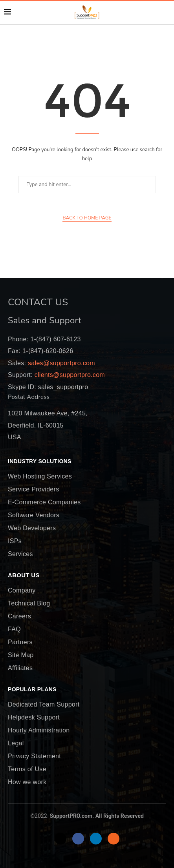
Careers (19, 616)
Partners (20, 642)
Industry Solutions (40, 462)
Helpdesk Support (34, 718)
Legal (16, 743)
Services (20, 554)
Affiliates (20, 668)
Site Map (21, 655)
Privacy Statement (34, 756)
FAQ (14, 629)
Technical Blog (29, 603)
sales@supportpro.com (60, 363)
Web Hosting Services (40, 477)
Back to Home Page (87, 218)
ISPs (15, 541)
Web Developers (32, 528)
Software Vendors (34, 515)
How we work (27, 782)
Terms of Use (27, 769)
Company (22, 591)
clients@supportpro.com (69, 375)
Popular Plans (32, 690)
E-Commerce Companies (44, 502)
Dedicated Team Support (44, 705)
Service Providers (33, 489)
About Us (24, 575)
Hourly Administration (39, 730)
